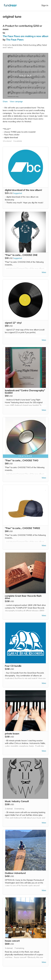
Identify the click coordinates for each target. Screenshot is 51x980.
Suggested (17, 193)
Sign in (45, 5)
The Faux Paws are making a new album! (26, 36)
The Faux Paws (15, 40)
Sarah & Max (17, 45)
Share (5, 101)
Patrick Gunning (29, 45)
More (44, 272)
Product (10, 26)
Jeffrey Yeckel (42, 45)
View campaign (16, 101)
